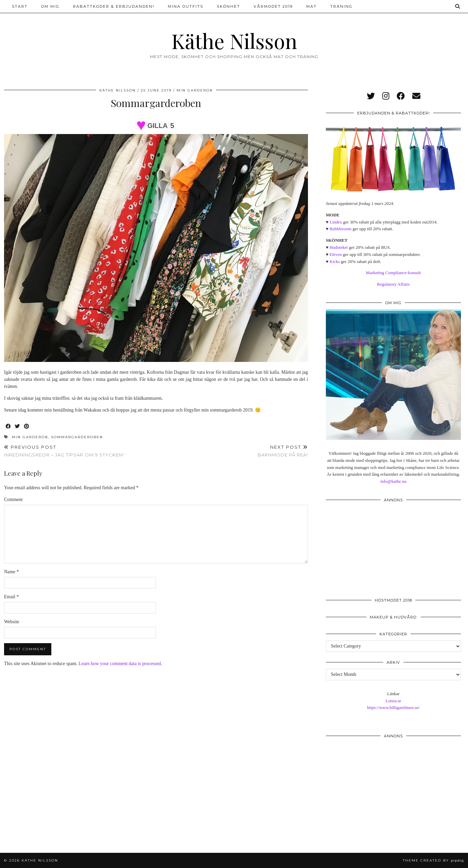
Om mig (50, 6)
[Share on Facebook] (9, 427)
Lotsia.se (394, 701)
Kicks (335, 261)
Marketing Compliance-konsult (394, 273)
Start (20, 6)
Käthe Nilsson (234, 41)
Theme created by (433, 860)
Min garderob (195, 90)
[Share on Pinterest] (27, 427)
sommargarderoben (77, 437)
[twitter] (371, 96)
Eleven (336, 254)
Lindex (336, 222)
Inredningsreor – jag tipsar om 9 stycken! (64, 451)
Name (11, 572)
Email (11, 597)
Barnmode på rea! (283, 451)
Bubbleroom (341, 229)
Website (12, 622)
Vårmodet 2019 (273, 6)
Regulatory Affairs (394, 284)
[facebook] (401, 96)
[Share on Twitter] (18, 427)
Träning (341, 6)
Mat (311, 6)
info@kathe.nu (393, 481)
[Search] (458, 6)
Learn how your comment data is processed (120, 664)
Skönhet (228, 6)
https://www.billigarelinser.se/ (393, 707)
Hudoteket (339, 247)
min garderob (30, 437)
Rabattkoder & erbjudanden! (114, 6)
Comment (13, 499)
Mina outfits (186, 6)
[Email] (416, 96)
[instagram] (386, 96)
